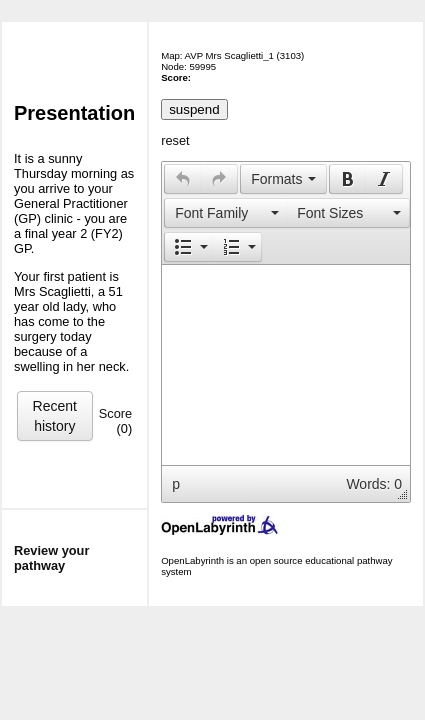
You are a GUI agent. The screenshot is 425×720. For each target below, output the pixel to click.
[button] (182, 179)
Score (115, 413)
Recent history (55, 416)
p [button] (176, 484)
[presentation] (183, 179)
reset (175, 140)
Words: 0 (374, 484)
